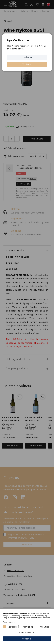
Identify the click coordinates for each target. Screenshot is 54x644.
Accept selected (27, 632)
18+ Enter (27, 64)
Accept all (27, 639)
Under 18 (27, 57)
